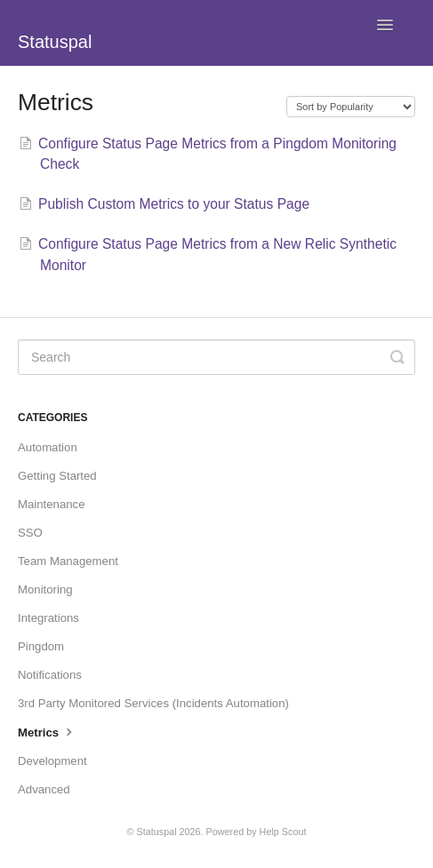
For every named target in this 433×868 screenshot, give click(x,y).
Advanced (44, 789)
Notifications (50, 675)
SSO (30, 533)
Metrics (47, 731)
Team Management (68, 561)
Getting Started (57, 476)
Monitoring (45, 589)
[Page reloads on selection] (351, 107)
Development (52, 761)
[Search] (216, 357)
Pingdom (41, 646)
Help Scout (283, 832)
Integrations (48, 618)
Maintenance (52, 504)
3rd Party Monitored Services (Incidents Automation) (153, 703)
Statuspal (157, 832)
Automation (48, 447)
